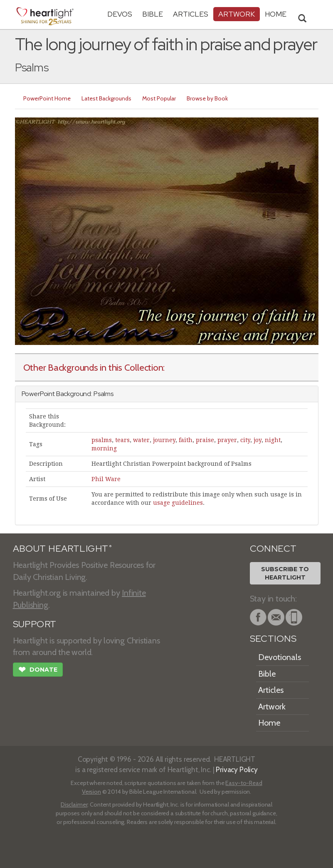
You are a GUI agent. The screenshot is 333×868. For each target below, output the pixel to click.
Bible (153, 14)
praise (205, 440)
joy (258, 440)
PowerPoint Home (47, 98)
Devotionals (280, 657)
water (141, 440)
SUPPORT (35, 624)
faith (186, 440)
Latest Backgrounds (106, 98)
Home (269, 723)
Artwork (237, 14)
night (273, 440)
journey (164, 440)
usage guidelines (178, 503)
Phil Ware (106, 479)
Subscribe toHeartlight (285, 573)
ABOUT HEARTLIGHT (62, 549)
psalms (102, 440)
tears (122, 440)
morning (104, 448)
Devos (120, 14)
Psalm (102, 394)
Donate (38, 670)
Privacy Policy (237, 769)
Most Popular (159, 98)
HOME (276, 14)
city (245, 440)
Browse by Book (207, 98)
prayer (227, 440)
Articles (191, 14)
